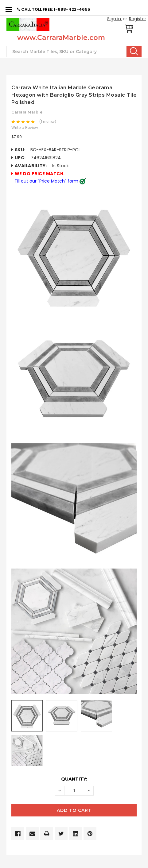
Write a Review (25, 127)
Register (138, 19)
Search (134, 51)
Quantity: (74, 779)
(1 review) (48, 122)
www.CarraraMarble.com (61, 38)
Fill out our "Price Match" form (47, 181)
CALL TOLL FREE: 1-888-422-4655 (54, 9)
